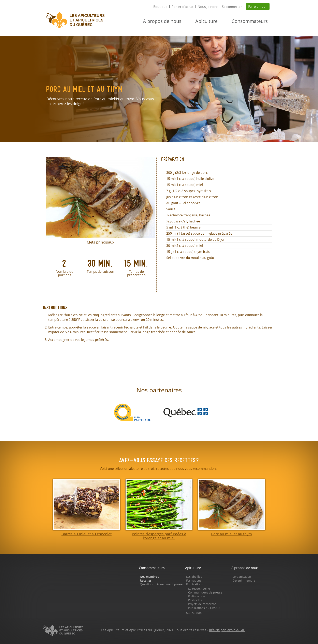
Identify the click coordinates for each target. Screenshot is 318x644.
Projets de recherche (202, 604)
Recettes (146, 580)
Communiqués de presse (205, 592)
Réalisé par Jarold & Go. (227, 630)
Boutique (160, 7)
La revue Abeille (199, 589)
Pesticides (195, 600)
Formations (194, 580)
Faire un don (258, 6)
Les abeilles (194, 577)
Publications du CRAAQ (204, 608)
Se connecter (232, 7)
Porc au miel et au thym (232, 534)
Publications (194, 584)
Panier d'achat (183, 7)
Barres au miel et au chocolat (86, 534)
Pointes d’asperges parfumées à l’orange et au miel (159, 536)
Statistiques (194, 613)
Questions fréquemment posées (162, 584)
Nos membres (149, 577)
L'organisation (242, 577)
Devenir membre (244, 580)
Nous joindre (208, 7)
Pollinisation (197, 596)
